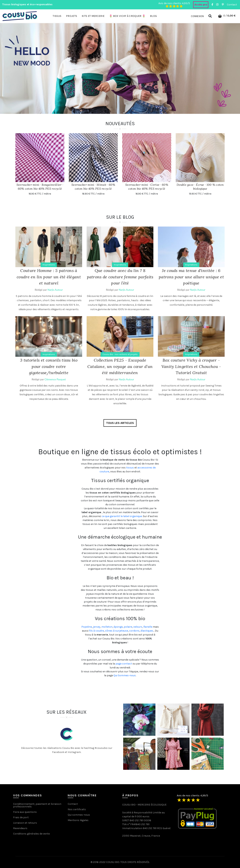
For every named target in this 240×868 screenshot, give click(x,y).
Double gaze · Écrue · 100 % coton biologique (200, 187)
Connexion (197, 16)
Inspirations (49, 265)
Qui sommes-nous (79, 815)
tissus (130, 468)
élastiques (147, 631)
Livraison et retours (25, 823)
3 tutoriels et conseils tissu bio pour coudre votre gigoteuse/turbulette (49, 366)
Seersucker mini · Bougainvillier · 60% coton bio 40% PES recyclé (40, 187)
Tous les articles (120, 423)
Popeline (87, 627)
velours (138, 627)
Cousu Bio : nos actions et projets (120, 354)
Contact (232, 5)
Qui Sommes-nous (125, 675)
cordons (134, 631)
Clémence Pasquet (55, 379)
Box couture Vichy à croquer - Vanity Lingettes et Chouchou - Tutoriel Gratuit (191, 366)
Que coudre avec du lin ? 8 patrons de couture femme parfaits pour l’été (120, 277)
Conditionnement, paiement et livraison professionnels (37, 805)
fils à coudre (96, 631)
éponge (118, 627)
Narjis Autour (55, 290)
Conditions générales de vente (31, 834)
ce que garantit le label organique (122, 516)
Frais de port (21, 817)
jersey (97, 627)
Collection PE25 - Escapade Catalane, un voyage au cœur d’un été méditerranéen (120, 366)
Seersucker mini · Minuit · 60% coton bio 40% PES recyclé (93, 187)
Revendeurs (20, 828)
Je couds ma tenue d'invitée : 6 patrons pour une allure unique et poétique (191, 277)
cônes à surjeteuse (117, 631)
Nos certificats (77, 809)
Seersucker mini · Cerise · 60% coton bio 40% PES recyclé (147, 187)
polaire (128, 627)
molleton (107, 627)
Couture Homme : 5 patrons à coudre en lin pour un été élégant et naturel (49, 277)
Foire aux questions (25, 812)
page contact (124, 664)
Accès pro (201, 5)
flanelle (148, 627)
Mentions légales (78, 820)
